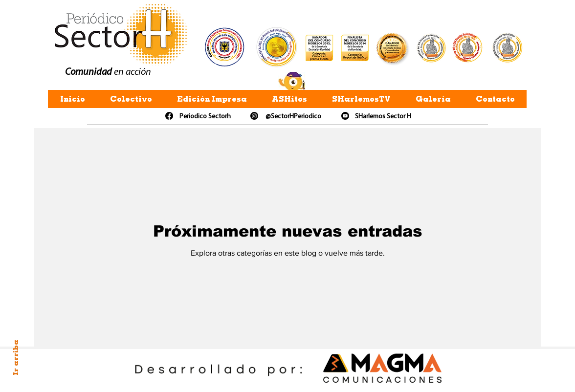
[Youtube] (345, 116)
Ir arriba (16, 358)
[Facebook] (169, 116)
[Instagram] (254, 116)
